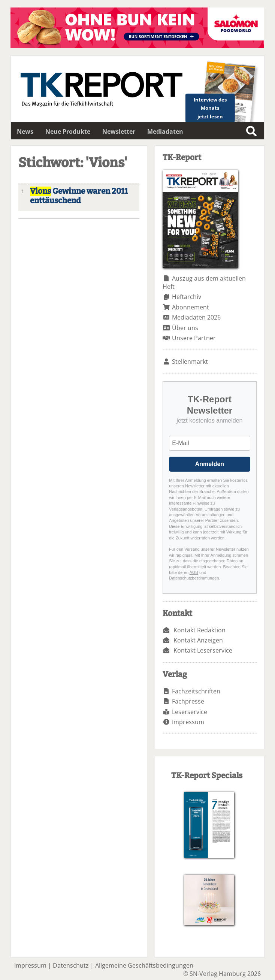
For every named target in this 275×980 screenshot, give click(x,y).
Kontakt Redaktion (200, 630)
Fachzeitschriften (196, 691)
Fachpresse (188, 701)
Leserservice (190, 712)
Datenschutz (71, 965)
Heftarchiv (187, 297)
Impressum (188, 722)
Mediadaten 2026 (196, 317)
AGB (194, 572)
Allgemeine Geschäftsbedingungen (144, 965)
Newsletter (119, 131)
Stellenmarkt (190, 362)
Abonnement (191, 307)
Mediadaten (165, 131)
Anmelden (210, 464)
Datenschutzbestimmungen (194, 578)
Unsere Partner (194, 338)
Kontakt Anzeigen (198, 640)
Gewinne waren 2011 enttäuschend (79, 196)
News (25, 131)
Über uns (185, 328)
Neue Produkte (68, 131)
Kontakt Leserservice (203, 650)
